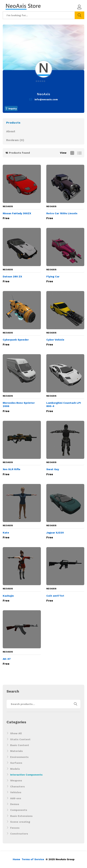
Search (79, 15)
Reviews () (15, 140)
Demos (15, 804)
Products (13, 123)
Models (15, 769)
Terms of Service (33, 859)
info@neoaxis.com (46, 99)
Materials (16, 751)
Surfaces (16, 763)
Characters (17, 786)
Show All (16, 733)
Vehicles (16, 792)
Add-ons (16, 798)
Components (19, 810)
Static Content (20, 739)
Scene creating (20, 822)
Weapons (16, 780)
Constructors (19, 834)
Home (16, 859)
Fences (15, 828)
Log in (79, 7)
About (11, 131)
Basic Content (20, 745)
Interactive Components (26, 775)
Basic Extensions (21, 816)
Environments (19, 757)
